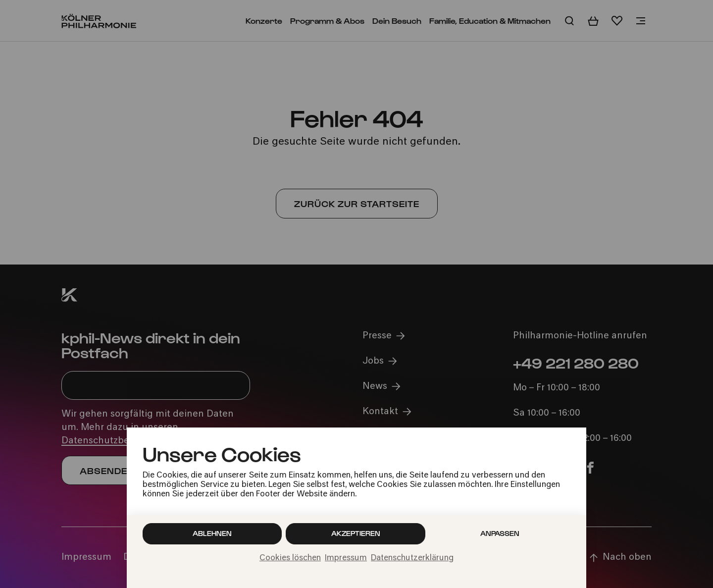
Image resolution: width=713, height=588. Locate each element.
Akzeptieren (356, 533)
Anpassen (500, 533)
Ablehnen (212, 533)
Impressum (346, 558)
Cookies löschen (290, 558)
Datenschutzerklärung (412, 558)
